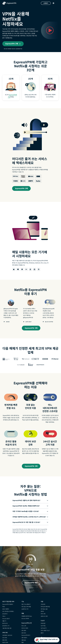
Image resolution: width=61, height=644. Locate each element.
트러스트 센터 (25, 628)
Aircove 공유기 (6, 619)
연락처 (42, 611)
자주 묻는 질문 (44, 609)
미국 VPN (5, 638)
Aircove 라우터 (25, 618)
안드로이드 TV (6, 626)
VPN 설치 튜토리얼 (45, 607)
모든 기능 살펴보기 (26, 604)
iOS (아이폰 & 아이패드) (8, 611)
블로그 (42, 633)
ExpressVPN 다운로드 (8, 604)
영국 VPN (5, 640)
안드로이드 (5, 614)
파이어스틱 (5, 623)
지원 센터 (43, 604)
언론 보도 (24, 640)
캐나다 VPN (5, 642)
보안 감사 (24, 633)
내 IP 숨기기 (44, 628)
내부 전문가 (24, 638)
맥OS (4, 607)
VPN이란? (43, 623)
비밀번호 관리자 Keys (27, 616)
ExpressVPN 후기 (26, 635)
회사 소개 (24, 626)
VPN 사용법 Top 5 (45, 630)
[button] (29, 500)
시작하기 (46, 3)
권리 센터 (24, 630)
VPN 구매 (43, 614)
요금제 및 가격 (25, 609)
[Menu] (58, 3)
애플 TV (4, 621)
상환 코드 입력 (44, 616)
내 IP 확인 (43, 626)
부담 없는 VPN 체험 (26, 607)
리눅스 (4, 616)
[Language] (53, 3)
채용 (23, 642)
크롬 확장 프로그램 (7, 628)
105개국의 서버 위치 (7, 635)
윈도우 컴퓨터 (6, 609)
